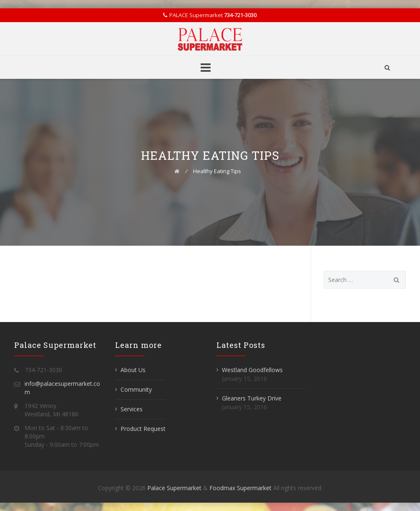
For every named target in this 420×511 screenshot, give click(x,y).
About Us (133, 370)
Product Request (143, 429)
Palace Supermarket (175, 488)
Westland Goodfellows (252, 370)
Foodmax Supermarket (240, 488)
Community (136, 389)
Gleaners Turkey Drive (252, 398)
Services (132, 409)
